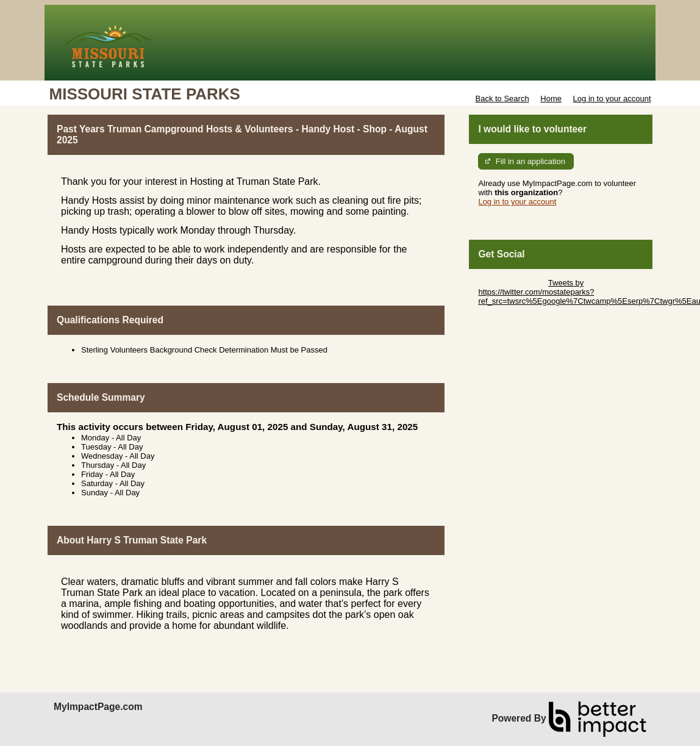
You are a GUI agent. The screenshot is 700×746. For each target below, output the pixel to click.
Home (551, 99)
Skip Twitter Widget (512, 283)
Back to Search (502, 99)
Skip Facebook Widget (518, 319)
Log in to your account (612, 99)
